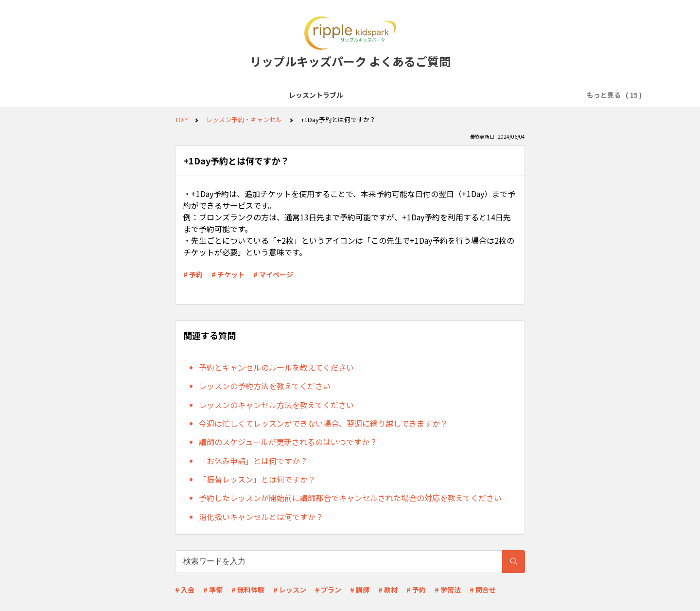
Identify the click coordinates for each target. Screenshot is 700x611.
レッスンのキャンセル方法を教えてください (276, 405)
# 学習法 (448, 590)
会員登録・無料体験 (342, 95)
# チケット (228, 274)
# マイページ (273, 274)
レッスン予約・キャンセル (427, 95)
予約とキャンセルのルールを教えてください (276, 367)
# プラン (328, 590)
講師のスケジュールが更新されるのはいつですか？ (288, 442)
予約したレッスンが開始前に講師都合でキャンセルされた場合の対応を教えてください (350, 498)
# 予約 (193, 274)
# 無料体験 (248, 590)
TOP (181, 119)
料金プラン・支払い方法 (519, 95)
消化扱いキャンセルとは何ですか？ (261, 517)
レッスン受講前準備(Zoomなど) (248, 95)
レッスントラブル (103, 95)
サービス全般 (164, 95)
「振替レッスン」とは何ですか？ (257, 479)
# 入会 (185, 590)
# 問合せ (483, 590)
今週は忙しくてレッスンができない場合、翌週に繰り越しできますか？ (323, 423)
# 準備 (213, 590)
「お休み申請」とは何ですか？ (253, 461)
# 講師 (360, 590)
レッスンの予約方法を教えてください (265, 386)
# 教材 (388, 590)
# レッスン (290, 590)
